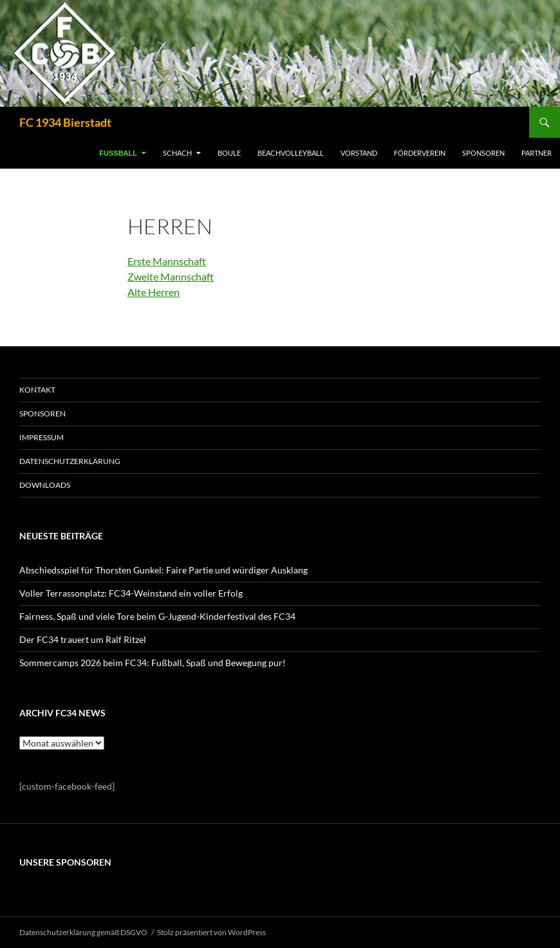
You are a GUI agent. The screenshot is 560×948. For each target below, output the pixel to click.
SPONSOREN (483, 153)
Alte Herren (154, 292)
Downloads (45, 485)
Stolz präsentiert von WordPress (211, 932)
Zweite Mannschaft (171, 276)
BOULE (229, 153)
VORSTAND (359, 153)
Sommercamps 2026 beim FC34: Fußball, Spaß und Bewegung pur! (153, 663)
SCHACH (177, 153)
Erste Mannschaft (167, 261)
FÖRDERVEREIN (420, 153)
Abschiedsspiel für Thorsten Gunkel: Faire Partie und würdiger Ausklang (163, 570)
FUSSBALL (118, 153)
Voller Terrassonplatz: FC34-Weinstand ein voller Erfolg (131, 593)
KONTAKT (37, 390)
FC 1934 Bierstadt (65, 122)
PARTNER (537, 153)
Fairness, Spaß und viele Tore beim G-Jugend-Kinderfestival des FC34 (157, 616)
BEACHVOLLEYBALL (291, 153)
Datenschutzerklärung (70, 461)
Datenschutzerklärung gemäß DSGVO (83, 932)
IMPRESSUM (42, 437)
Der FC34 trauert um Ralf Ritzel (83, 639)
